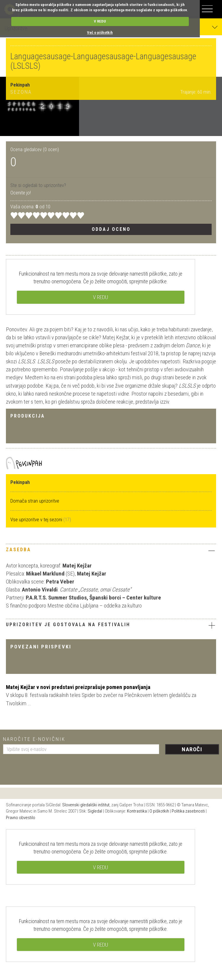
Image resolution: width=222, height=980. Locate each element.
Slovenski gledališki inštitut (86, 805)
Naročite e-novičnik (34, 739)
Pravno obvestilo (21, 818)
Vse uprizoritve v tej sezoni (37, 519)
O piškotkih (159, 811)
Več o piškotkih (100, 32)
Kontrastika (137, 811)
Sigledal (95, 811)
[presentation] (48, 767)
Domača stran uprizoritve (35, 501)
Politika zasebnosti (188, 811)
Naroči (192, 749)
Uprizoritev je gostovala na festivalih (111, 625)
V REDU (100, 21)
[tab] (111, 551)
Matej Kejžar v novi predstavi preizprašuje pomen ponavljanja (78, 687)
